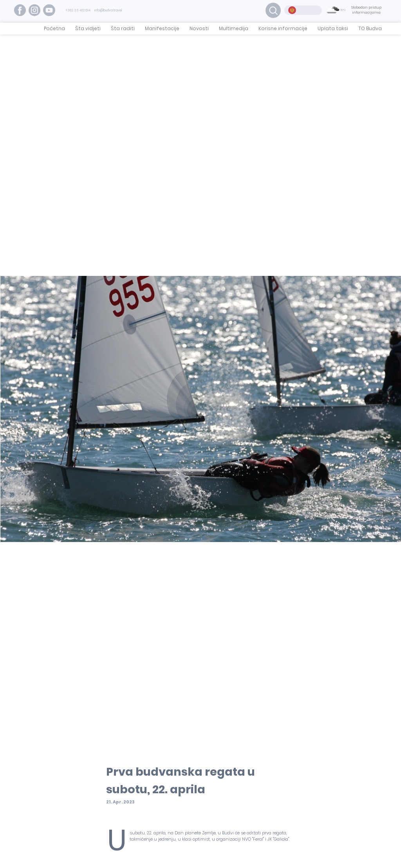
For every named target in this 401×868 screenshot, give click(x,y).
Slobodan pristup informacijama (366, 10)
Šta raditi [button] (123, 28)
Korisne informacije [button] (283, 28)
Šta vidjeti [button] (88, 28)
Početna (54, 28)
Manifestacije (162, 28)
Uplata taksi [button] (333, 28)
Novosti (199, 28)
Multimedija (234, 28)
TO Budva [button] (370, 28)
